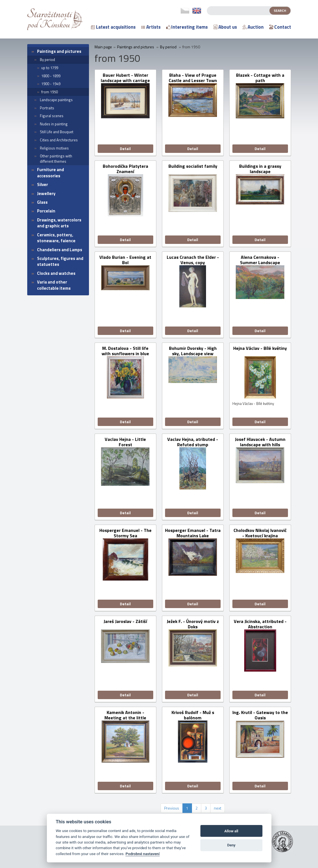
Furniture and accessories (51, 173)
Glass (42, 202)
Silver (43, 184)
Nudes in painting (54, 124)
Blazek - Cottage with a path (260, 78)
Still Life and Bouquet (57, 132)
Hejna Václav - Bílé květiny (260, 349)
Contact (280, 27)
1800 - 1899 (51, 76)
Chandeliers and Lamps (60, 250)
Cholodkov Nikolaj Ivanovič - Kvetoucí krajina (260, 533)
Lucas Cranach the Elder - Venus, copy (193, 260)
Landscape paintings (56, 100)
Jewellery (46, 193)
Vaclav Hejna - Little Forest (125, 442)
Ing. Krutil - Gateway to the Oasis (260, 715)
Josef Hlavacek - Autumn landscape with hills (260, 442)
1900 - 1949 (51, 84)
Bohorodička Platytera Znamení (125, 169)
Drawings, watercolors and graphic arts (59, 223)
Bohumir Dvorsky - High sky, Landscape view (193, 351)
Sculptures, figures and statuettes (60, 261)
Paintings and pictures (59, 51)
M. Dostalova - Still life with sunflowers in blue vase (125, 351)
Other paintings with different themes (56, 159)
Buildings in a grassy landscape (260, 169)
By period (47, 60)
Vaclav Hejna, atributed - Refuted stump (193, 442)
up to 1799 (50, 68)
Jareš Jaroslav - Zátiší (125, 622)
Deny (231, 845)
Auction (253, 27)
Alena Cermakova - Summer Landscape (260, 260)
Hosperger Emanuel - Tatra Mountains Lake (193, 533)
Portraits (47, 108)
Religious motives (54, 148)
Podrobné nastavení (142, 854)
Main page (103, 47)
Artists (151, 27)
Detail (125, 149)
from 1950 (50, 92)
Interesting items (187, 27)
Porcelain (46, 211)
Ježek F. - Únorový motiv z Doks (193, 624)
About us (225, 27)
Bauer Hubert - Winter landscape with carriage (125, 78)
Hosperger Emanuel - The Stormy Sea (125, 533)
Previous (172, 808)
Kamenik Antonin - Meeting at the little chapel (125, 715)
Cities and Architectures (59, 140)
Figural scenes (52, 116)
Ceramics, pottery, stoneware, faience (56, 238)
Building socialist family (193, 166)
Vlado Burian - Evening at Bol (125, 260)
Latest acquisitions (113, 27)
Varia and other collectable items (54, 285)
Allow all (231, 831)
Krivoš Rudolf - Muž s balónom (193, 715)
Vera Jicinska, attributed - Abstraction (260, 624)
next (218, 808)
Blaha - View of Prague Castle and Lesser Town (193, 78)
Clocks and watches (56, 273)
